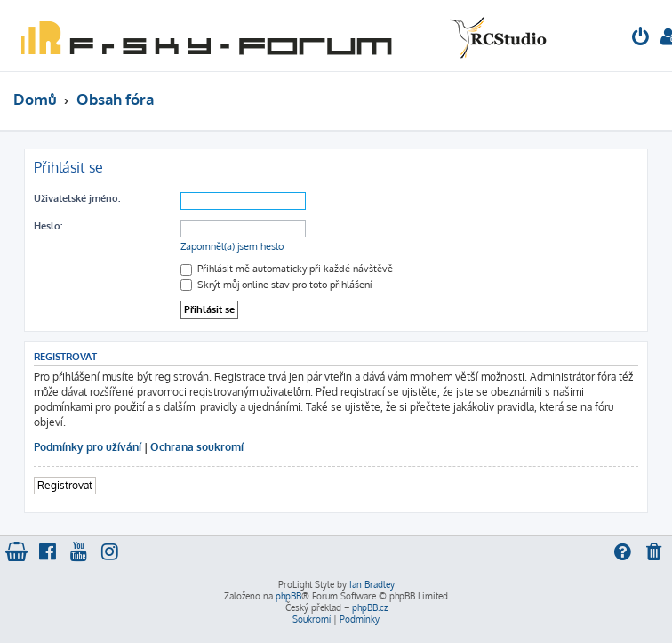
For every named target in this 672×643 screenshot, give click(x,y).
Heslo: (48, 226)
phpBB (288, 596)
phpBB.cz (370, 607)
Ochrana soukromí (197, 447)
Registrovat (65, 485)
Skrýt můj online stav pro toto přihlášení (276, 285)
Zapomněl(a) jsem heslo (232, 246)
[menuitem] (641, 39)
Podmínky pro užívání (88, 447)
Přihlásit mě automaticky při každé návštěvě (287, 269)
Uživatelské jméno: (77, 198)
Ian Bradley (372, 584)
